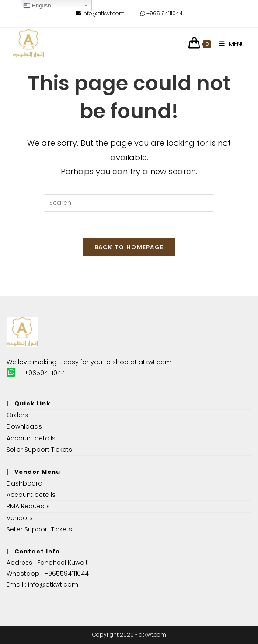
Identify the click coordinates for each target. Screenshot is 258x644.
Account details (31, 438)
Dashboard (24, 483)
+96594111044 (45, 373)
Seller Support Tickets (39, 450)
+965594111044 (66, 574)
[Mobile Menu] (229, 44)
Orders (17, 415)
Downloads (24, 426)
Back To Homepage (129, 247)
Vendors (20, 518)
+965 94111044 (162, 13)
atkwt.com (155, 362)
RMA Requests (28, 506)
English (37, 6)
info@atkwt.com (100, 13)
